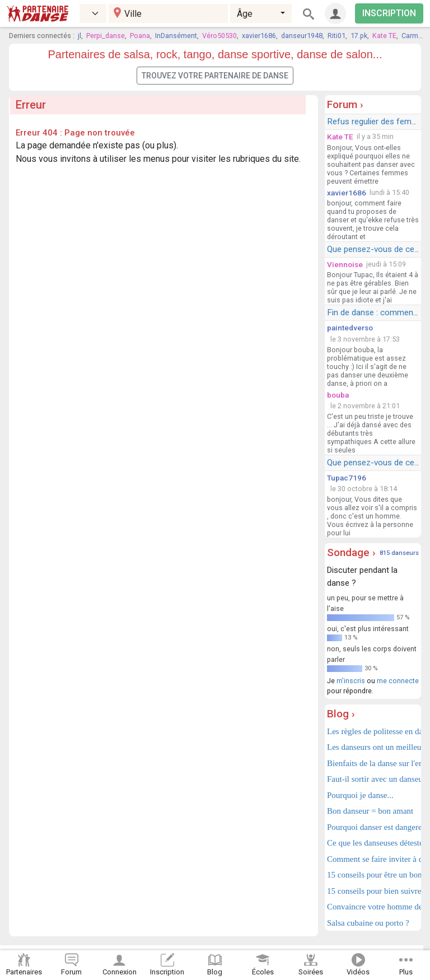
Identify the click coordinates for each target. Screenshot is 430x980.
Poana (140, 36)
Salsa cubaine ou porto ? (368, 923)
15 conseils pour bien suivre (373, 891)
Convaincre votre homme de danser (373, 907)
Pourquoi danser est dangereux (373, 827)
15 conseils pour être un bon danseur (373, 875)
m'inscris (351, 681)
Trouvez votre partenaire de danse (215, 76)
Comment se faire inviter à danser (373, 859)
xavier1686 (259, 36)
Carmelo (415, 36)
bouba (338, 395)
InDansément (176, 36)
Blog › (341, 714)
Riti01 (336, 36)
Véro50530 (219, 36)
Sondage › (351, 552)
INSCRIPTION (389, 13)
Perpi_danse (106, 36)
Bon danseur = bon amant (370, 811)
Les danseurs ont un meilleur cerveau (373, 747)
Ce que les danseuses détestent (373, 843)
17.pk (359, 36)
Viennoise (345, 264)
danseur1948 (302, 36)
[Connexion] (335, 13)
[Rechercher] (309, 13)
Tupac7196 (347, 478)
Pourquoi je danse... (360, 795)
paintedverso (350, 328)
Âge (245, 14)
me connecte (398, 681)
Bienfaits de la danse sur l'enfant (373, 763)
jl (80, 36)
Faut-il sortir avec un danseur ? (373, 779)
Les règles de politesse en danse (373, 731)
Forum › (345, 104)
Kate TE (384, 36)
